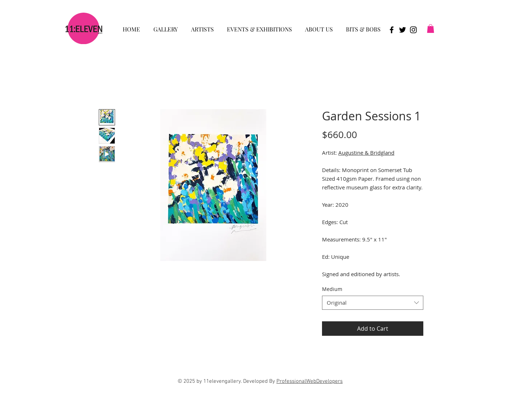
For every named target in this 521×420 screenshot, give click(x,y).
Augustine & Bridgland (366, 153)
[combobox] (373, 303)
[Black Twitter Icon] (403, 30)
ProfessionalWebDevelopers (310, 381)
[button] (165, 26)
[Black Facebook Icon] (392, 30)
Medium (332, 289)
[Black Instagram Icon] (413, 30)
